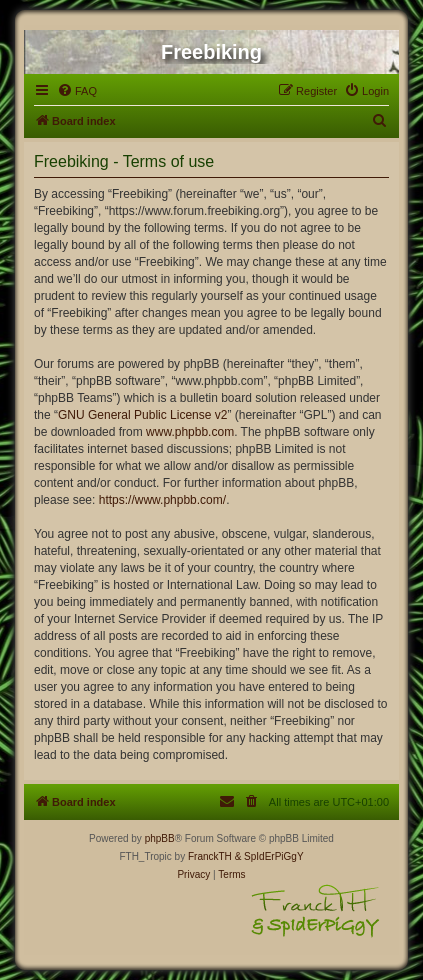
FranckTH (210, 856)
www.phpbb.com (190, 432)
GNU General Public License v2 (142, 415)
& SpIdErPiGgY (269, 856)
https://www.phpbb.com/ (162, 500)
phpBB (160, 838)
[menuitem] (77, 91)
